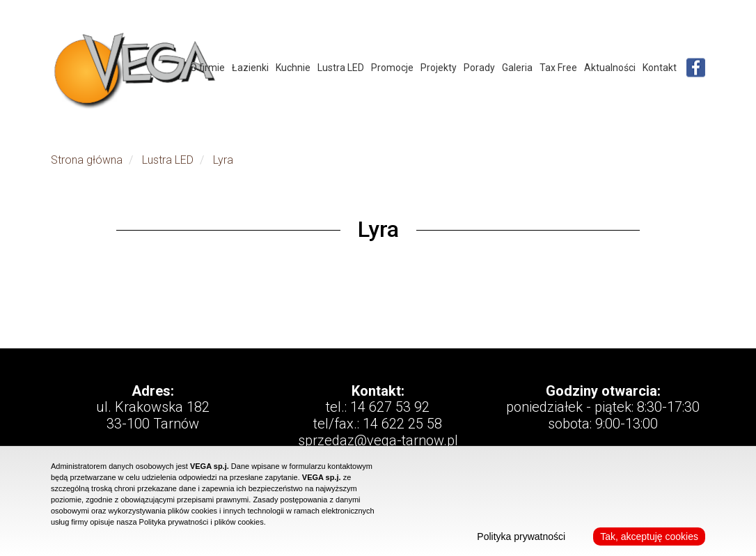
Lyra (223, 160)
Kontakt (660, 68)
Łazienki (250, 68)
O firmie (207, 68)
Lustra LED (341, 68)
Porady (479, 68)
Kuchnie (293, 68)
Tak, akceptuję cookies (649, 536)
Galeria (517, 68)
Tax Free (558, 68)
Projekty (439, 68)
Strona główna (87, 160)
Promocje (392, 68)
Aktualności (610, 68)
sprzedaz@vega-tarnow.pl (378, 440)
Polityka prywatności (521, 536)
